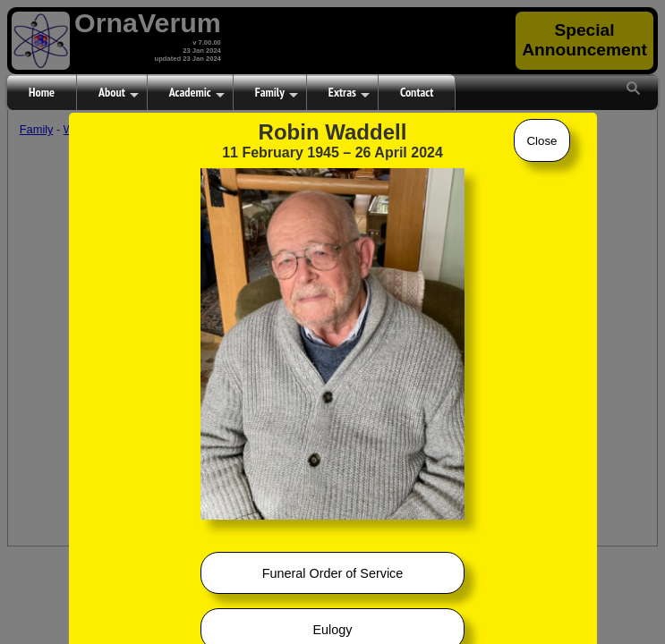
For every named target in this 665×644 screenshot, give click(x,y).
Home (42, 92)
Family (277, 93)
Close (541, 141)
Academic (197, 93)
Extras (349, 93)
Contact (417, 92)
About (119, 93)
